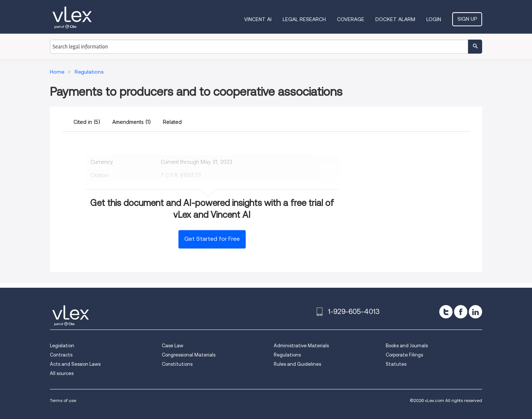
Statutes (396, 364)
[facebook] (461, 312)
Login (434, 19)
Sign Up (467, 19)
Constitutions (177, 364)
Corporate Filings (404, 355)
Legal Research (304, 19)
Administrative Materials (301, 346)
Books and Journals (407, 346)
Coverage (351, 19)
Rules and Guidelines (297, 364)
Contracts (61, 355)
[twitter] (446, 312)
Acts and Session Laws (75, 364)
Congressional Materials (189, 355)
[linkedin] (475, 312)
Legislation (62, 346)
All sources (62, 373)
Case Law (173, 346)
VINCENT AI (258, 19)
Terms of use (63, 400)
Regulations (287, 355)
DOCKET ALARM (395, 19)
